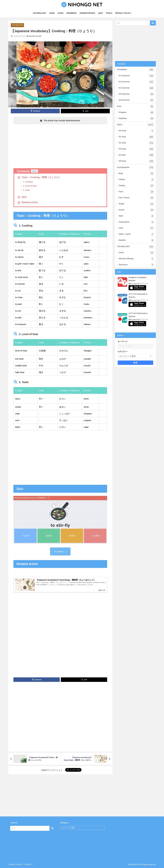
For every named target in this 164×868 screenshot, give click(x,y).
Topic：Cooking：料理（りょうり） (39, 177)
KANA (52, 13)
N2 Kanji (136, 143)
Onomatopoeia (135, 167)
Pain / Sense (136, 198)
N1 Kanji (136, 137)
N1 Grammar (136, 76)
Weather (136, 240)
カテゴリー (123, 351)
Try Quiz (60, 551)
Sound (136, 210)
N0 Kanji (136, 131)
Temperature (136, 222)
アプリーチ (144, 284)
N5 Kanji (136, 161)
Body (136, 174)
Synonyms (136, 265)
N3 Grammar (136, 88)
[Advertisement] (60, 145)
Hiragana (136, 112)
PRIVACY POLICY (123, 13)
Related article (28, 202)
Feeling (136, 186)
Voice (136, 228)
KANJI (60, 13)
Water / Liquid (136, 234)
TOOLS (109, 13)
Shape (136, 204)
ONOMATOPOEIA (87, 13)
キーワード (123, 341)
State (136, 216)
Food (136, 192)
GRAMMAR (72, 13)
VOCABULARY (40, 13)
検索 (135, 363)
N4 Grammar (136, 94)
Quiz (22, 197)
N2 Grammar (136, 82)
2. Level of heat (30, 186)
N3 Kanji (136, 149)
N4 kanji (136, 155)
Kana (135, 106)
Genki (136, 253)
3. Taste (26, 190)
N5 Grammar (136, 100)
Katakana (136, 119)
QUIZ (100, 13)
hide (35, 171)
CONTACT (29, 865)
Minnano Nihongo (136, 259)
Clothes (136, 180)
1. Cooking (28, 182)
